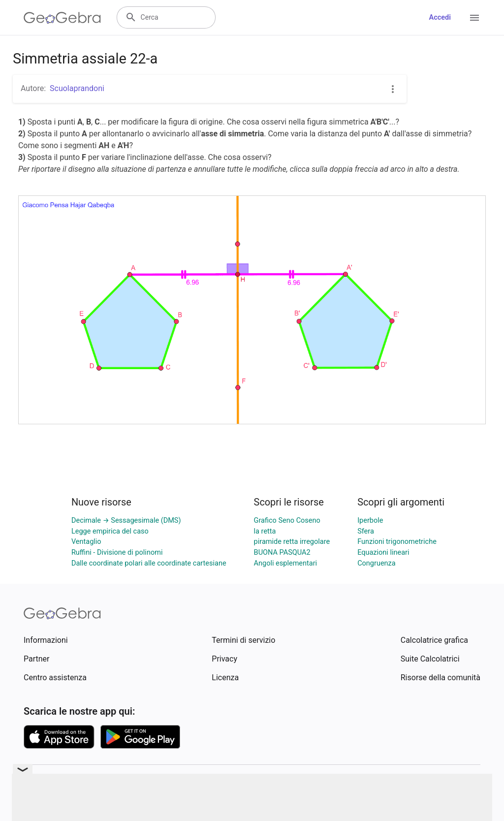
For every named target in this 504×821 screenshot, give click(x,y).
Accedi (440, 17)
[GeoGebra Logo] (62, 18)
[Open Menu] (474, 18)
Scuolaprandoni (77, 88)
